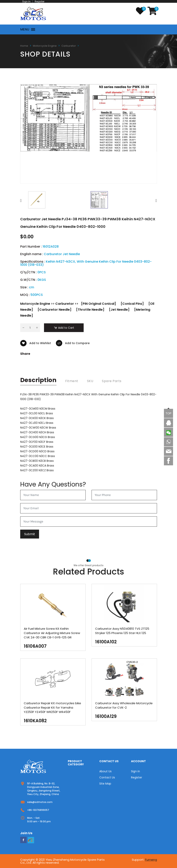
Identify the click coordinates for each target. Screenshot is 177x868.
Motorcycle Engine (45, 46)
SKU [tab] (90, 381)
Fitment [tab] (72, 381)
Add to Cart (64, 328)
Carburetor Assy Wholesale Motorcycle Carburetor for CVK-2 (124, 705)
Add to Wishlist (36, 343)
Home (24, 46)
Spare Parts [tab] (112, 381)
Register (137, 777)
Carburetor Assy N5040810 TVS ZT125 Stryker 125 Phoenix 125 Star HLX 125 (122, 631)
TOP (168, 413)
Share (25, 354)
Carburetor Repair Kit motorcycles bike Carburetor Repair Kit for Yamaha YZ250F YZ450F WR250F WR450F (52, 708)
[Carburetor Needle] (55, 310)
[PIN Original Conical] (99, 304)
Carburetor (69, 46)
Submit (30, 534)
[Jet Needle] (119, 310)
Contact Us (107, 777)
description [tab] (38, 380)
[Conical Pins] (132, 304)
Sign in (135, 771)
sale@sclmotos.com (40, 802)
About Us (105, 771)
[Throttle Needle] (90, 310)
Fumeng (151, 860)
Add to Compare (73, 343)
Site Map (105, 784)
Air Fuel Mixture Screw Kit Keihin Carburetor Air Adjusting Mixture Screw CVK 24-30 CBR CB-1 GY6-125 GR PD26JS (52, 635)
